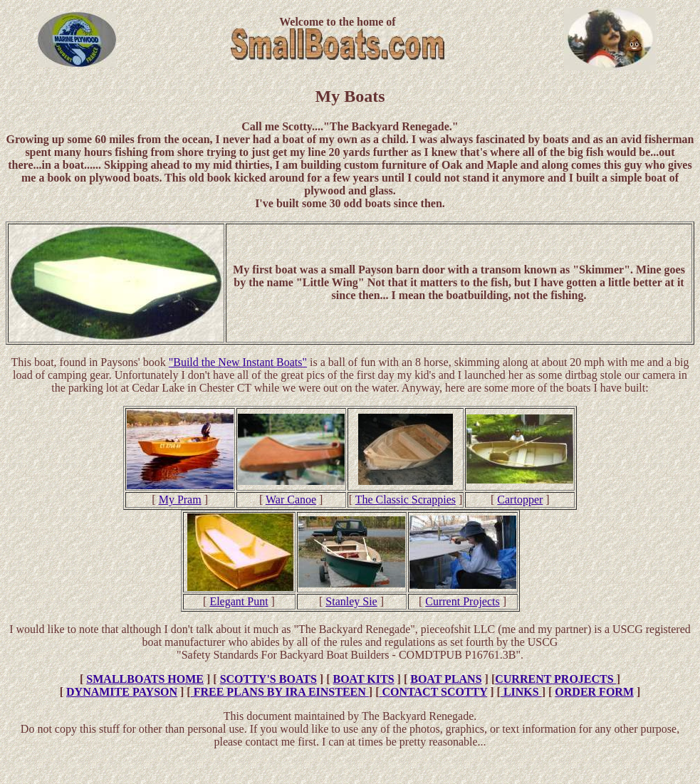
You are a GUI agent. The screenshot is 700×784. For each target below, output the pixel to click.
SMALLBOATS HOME (145, 679)
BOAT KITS (363, 679)
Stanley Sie (351, 601)
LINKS (521, 692)
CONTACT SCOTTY (433, 692)
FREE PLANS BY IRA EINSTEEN (280, 692)
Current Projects (462, 601)
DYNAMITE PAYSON (122, 692)
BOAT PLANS (446, 679)
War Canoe (291, 500)
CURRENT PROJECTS (555, 679)
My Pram (180, 500)
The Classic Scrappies (406, 500)
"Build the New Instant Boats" (238, 362)
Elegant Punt (239, 601)
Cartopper (520, 500)
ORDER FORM (594, 692)
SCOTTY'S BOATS (268, 679)
